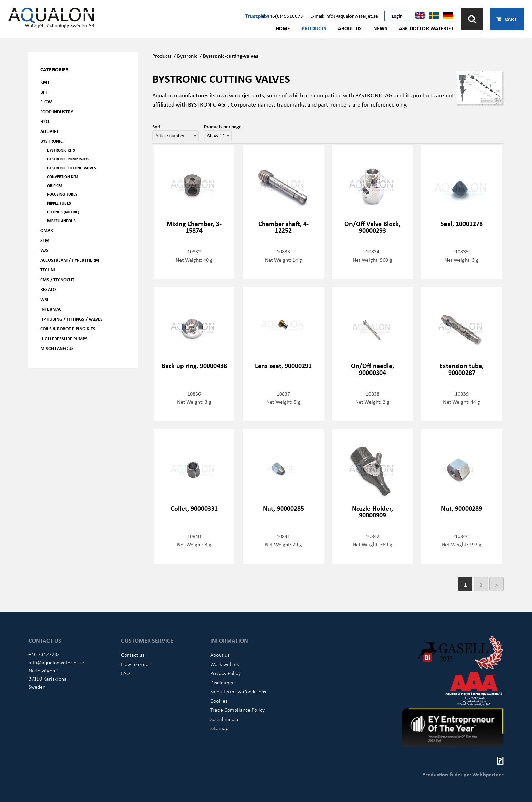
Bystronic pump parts (68, 159)
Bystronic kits (61, 150)
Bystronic (52, 141)
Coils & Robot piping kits (68, 329)
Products (314, 28)
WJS (44, 250)
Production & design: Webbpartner (463, 774)
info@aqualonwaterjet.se (56, 662)
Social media (224, 719)
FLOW (46, 102)
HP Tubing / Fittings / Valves (72, 319)
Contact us (133, 655)
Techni (48, 270)
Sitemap (219, 728)
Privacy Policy (225, 673)
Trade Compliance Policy (237, 710)
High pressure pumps (64, 338)
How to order (136, 664)
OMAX (47, 230)
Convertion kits (63, 177)
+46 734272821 (45, 654)
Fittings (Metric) (63, 212)
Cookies (219, 701)
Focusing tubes (62, 194)
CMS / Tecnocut (57, 279)
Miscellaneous (61, 221)
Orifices (55, 185)
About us (350, 28)
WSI (44, 299)
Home (283, 28)
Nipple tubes (59, 203)
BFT (44, 92)
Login (397, 16)
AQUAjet (50, 131)
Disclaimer (222, 682)
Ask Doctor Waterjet (426, 28)
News (380, 28)
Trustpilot (257, 16)
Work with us (225, 664)
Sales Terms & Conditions (238, 691)
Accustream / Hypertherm (70, 260)
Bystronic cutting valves (72, 168)
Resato (48, 289)
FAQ (126, 673)
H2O (45, 121)
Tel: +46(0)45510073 (281, 16)
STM (45, 240)
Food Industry (57, 111)
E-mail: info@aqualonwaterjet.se (344, 16)
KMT (45, 82)
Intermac (51, 309)
